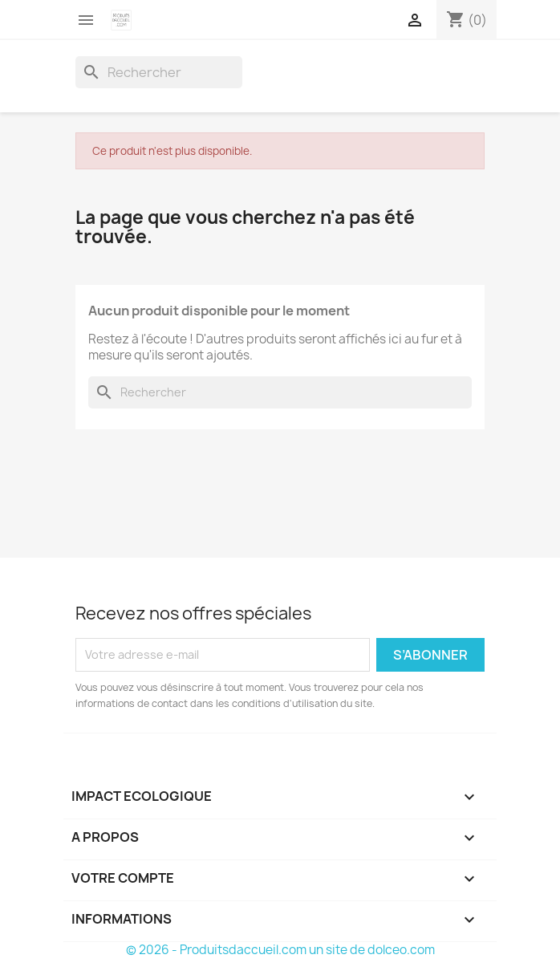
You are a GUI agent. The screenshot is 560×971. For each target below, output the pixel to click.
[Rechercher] (159, 72)
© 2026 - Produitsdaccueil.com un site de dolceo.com (280, 950)
